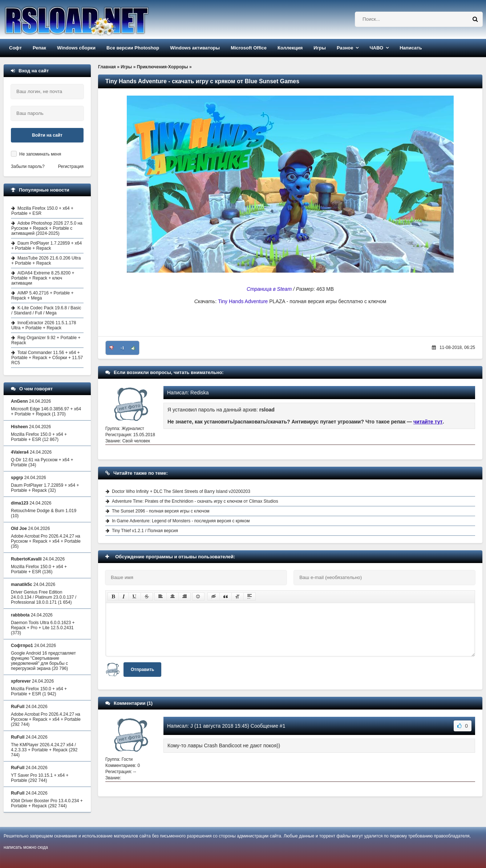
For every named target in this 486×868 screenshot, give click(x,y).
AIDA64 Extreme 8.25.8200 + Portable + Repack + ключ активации (43, 278)
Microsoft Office (249, 48)
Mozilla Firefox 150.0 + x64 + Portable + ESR (42, 211)
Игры (320, 48)
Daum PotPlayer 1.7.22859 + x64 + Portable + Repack (46, 246)
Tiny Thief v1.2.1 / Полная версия (145, 531)
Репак (39, 48)
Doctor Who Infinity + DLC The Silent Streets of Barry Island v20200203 (181, 491)
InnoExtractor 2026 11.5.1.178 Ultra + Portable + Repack (44, 325)
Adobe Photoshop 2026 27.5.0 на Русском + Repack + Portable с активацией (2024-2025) (47, 228)
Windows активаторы (195, 48)
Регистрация (71, 166)
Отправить (142, 670)
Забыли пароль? (28, 166)
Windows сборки (76, 48)
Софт (15, 48)
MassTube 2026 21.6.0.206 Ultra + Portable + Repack (46, 261)
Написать (411, 48)
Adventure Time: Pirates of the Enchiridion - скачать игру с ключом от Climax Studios (195, 501)
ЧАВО (376, 48)
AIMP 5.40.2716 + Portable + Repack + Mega (42, 296)
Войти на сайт (47, 135)
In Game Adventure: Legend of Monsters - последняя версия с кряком (181, 521)
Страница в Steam (269, 289)
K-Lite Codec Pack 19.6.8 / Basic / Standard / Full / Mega (46, 310)
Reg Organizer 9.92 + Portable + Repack (46, 340)
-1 (122, 348)
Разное (345, 48)
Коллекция (290, 48)
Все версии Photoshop (133, 48)
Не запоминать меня (40, 154)
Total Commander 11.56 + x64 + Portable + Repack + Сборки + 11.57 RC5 (47, 358)
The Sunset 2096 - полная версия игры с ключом (161, 511)
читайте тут (428, 422)
